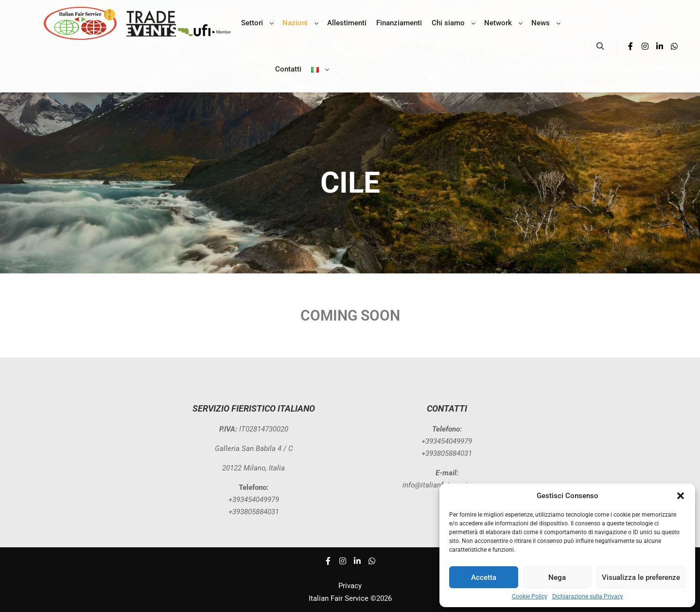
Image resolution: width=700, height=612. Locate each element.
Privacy (350, 586)
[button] (681, 496)
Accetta (484, 577)
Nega (557, 577)
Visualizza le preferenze (641, 577)
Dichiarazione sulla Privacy (588, 596)
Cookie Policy (530, 596)
